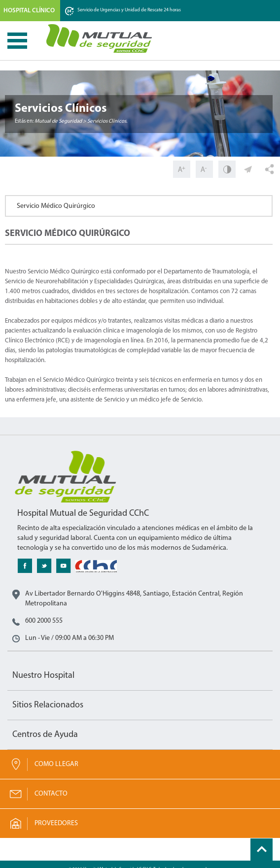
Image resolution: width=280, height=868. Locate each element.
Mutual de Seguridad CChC (100, 38)
